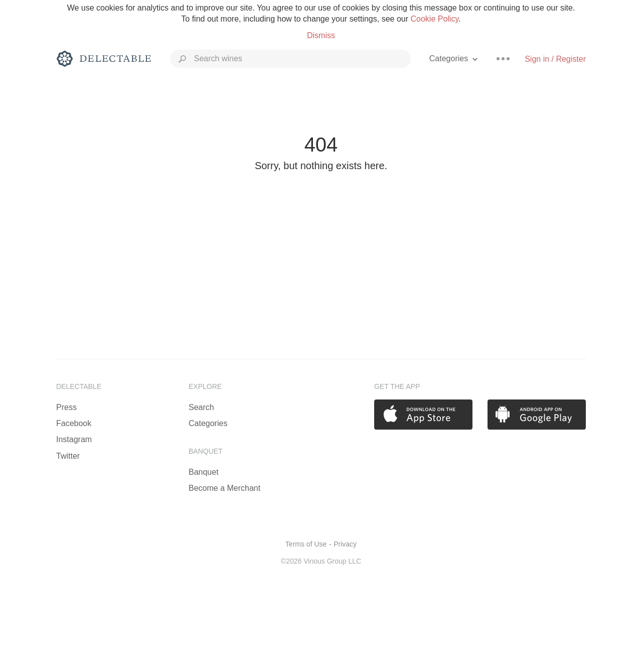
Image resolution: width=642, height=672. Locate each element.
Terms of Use (306, 544)
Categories (208, 423)
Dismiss (321, 35)
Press (66, 407)
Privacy (345, 544)
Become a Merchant (224, 488)
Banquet (204, 472)
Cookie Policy (434, 19)
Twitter (68, 456)
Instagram (74, 439)
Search (201, 407)
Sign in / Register (555, 59)
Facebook (74, 423)
